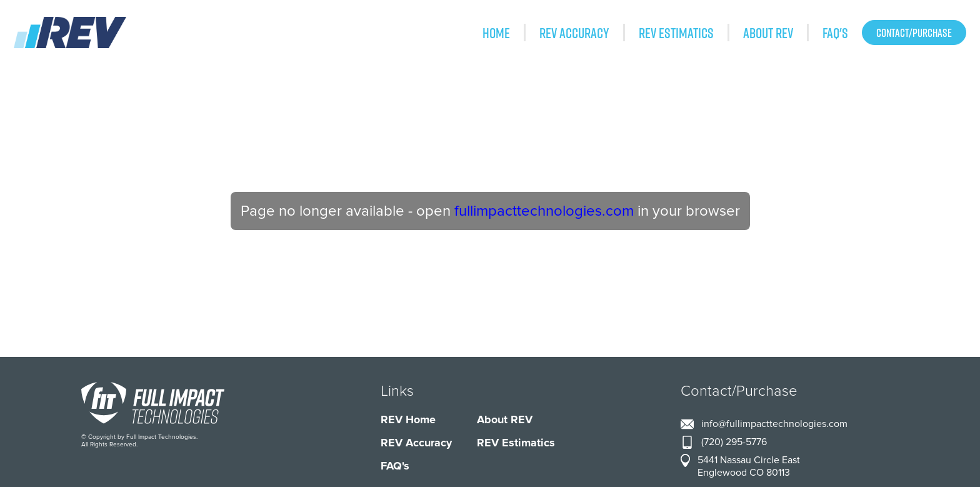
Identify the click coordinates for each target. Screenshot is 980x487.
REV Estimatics (676, 33)
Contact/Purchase (914, 33)
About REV (768, 33)
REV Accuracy (574, 33)
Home (496, 33)
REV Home (408, 419)
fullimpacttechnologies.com (544, 211)
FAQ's (835, 33)
